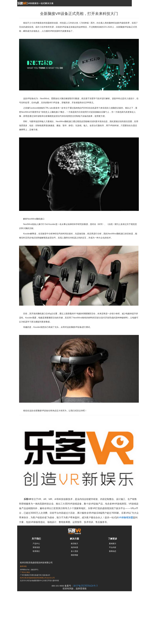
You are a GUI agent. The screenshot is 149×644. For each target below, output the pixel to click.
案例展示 (113, 543)
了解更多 (113, 539)
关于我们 (36, 539)
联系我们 (36, 551)
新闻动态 (113, 551)
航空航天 (74, 543)
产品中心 (36, 543)
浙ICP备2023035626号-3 (85, 586)
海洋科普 (74, 547)
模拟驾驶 (74, 555)
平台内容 (113, 547)
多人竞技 (74, 551)
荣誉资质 (36, 547)
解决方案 (74, 539)
